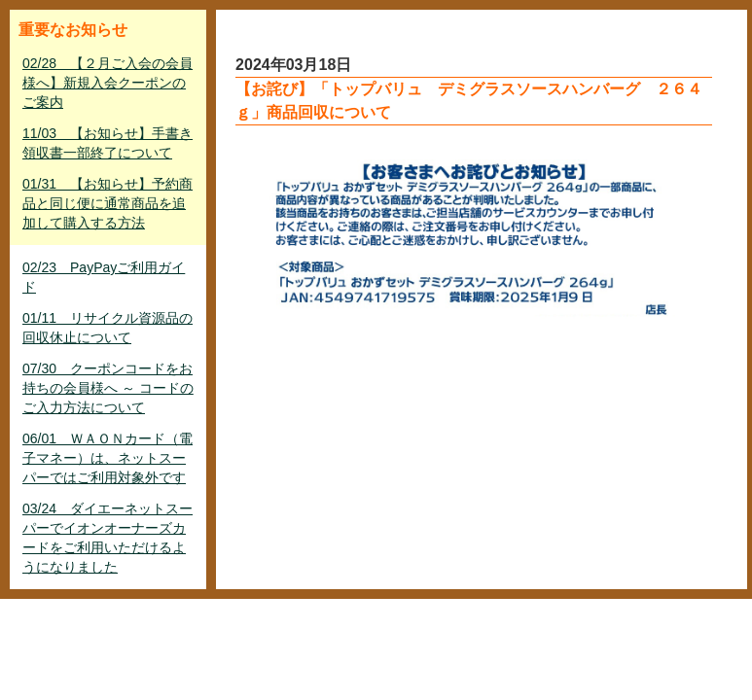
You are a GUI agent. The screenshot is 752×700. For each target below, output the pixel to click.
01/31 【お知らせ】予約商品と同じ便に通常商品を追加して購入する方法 (107, 203)
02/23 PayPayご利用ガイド (104, 277)
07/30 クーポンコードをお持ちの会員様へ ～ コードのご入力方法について (108, 388)
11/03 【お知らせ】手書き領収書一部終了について (107, 143)
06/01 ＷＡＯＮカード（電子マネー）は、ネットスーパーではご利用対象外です (107, 458)
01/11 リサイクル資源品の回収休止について (107, 328)
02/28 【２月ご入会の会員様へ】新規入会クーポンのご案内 (107, 83)
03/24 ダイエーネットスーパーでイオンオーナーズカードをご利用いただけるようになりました (107, 538)
